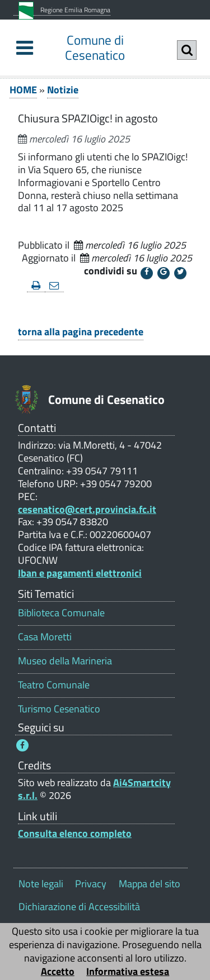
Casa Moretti (45, 637)
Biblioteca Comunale (61, 613)
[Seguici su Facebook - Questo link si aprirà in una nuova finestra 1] (22, 745)
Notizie (63, 90)
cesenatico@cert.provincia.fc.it (87, 509)
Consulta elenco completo (75, 833)
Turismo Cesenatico (59, 709)
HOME (23, 90)
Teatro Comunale (54, 685)
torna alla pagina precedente (81, 332)
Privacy (91, 884)
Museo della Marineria (65, 661)
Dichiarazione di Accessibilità (79, 907)
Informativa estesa (128, 971)
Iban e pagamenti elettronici (80, 573)
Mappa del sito (150, 884)
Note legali (41, 884)
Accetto (58, 971)
